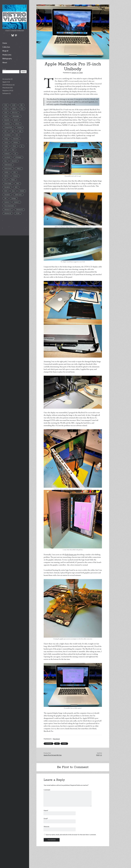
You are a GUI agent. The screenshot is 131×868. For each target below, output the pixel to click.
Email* (46, 818)
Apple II (5, 82)
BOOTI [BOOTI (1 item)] (16, 120)
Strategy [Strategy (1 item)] (14, 198)
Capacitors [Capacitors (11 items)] (7, 124)
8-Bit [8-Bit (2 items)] (6, 105)
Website (46, 826)
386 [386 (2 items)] (21, 105)
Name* (46, 810)
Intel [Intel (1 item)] (6, 150)
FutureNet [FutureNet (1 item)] (16, 139)
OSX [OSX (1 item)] (14, 172)
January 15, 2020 (77, 73)
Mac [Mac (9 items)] (6, 161)
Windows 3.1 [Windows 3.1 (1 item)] (8, 210)
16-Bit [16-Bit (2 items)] (14, 105)
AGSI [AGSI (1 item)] (6, 112)
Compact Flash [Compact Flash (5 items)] (8, 127)
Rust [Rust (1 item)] (13, 191)
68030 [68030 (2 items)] (14, 109)
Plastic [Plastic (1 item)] (13, 180)
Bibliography (7, 59)
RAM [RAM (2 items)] (18, 183)
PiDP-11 (99, 755)
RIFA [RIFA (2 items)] (16, 187)
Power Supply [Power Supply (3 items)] (8, 183)
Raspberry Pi (7, 90)
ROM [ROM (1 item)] (6, 191)
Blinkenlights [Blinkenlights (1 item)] (16, 116)
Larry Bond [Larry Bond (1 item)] (7, 157)
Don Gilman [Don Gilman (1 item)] (7, 135)
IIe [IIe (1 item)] (22, 146)
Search (4, 69)
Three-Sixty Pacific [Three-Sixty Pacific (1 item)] (9, 206)
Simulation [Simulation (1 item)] (7, 195)
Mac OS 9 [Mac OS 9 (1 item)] (14, 161)
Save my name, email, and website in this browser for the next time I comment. (71, 835)
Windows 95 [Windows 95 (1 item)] (19, 210)
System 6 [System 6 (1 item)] (7, 202)
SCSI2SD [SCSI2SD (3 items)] (22, 191)
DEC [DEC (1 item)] (13, 131)
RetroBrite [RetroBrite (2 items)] (7, 187)
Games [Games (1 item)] (6, 142)
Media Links (7, 55)
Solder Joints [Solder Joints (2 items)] (18, 195)
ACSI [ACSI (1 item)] (22, 109)
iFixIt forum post (71, 555)
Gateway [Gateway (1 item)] (16, 142)
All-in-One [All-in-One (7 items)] (15, 112)
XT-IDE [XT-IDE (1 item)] (18, 213)
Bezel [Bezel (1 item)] (6, 116)
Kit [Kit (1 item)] (15, 154)
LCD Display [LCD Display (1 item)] (18, 157)
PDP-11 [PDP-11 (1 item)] (6, 176)
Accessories (6, 79)
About (5, 62)
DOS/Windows (7, 85)
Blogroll (5, 51)
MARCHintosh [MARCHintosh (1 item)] (8, 165)
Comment (47, 790)
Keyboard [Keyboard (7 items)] (7, 154)
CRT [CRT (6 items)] (6, 131)
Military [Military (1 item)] (19, 168)
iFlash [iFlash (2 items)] (14, 146)
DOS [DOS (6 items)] (17, 135)
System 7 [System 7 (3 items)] (17, 202)
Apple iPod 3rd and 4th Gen (53, 755)
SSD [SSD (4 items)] (5, 198)
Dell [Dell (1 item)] (20, 131)
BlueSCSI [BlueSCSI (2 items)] (7, 120)
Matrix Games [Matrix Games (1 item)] (8, 168)
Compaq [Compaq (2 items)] (19, 127)
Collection (6, 47)
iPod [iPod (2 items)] (13, 150)
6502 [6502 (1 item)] (6, 109)
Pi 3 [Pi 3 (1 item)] (5, 180)
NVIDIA (64, 744)
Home (5, 43)
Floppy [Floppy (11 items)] (6, 139)
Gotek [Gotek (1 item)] (6, 146)
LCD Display (49, 744)
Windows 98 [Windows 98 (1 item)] (8, 213)
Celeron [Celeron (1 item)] (17, 124)
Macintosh (6, 88)
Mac (57, 744)
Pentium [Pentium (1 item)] (16, 176)
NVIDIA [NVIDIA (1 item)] (6, 172)
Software (5, 93)
